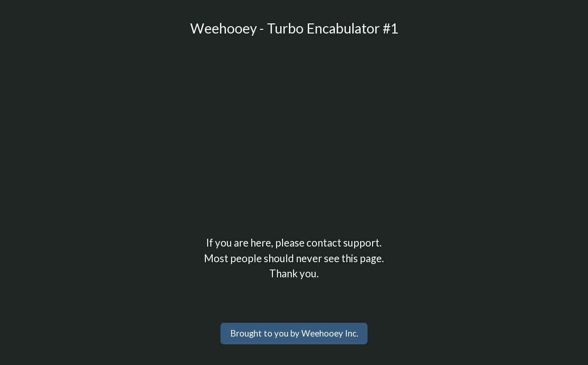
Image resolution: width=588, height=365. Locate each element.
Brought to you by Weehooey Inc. (294, 333)
